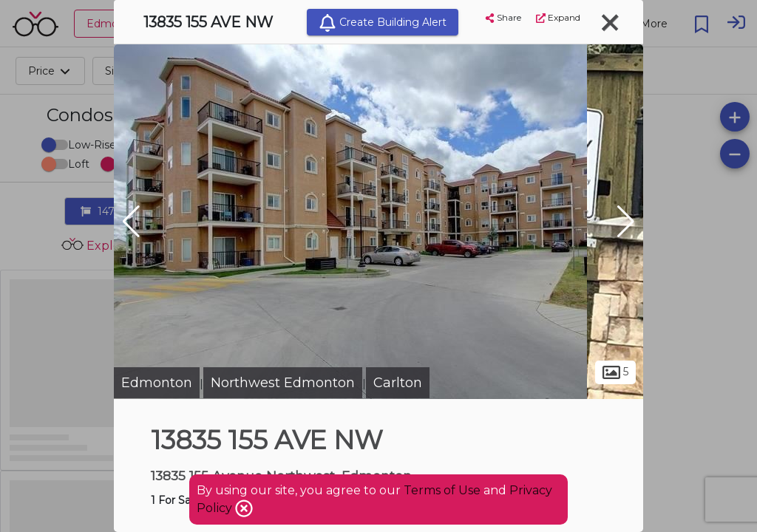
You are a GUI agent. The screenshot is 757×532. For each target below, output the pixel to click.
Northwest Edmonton (283, 383)
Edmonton (157, 383)
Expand (558, 17)
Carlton (398, 383)
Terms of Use (442, 490)
